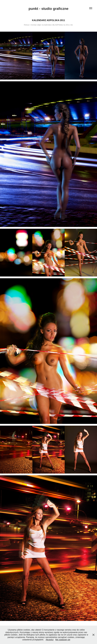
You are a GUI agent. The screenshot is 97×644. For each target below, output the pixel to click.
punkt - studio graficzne (48, 9)
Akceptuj (50, 640)
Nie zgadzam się (63, 640)
